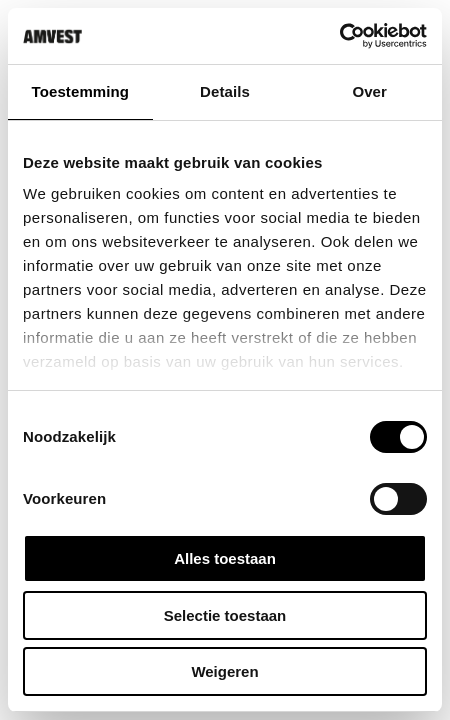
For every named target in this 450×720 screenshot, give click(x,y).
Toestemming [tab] (81, 91)
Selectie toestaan (225, 615)
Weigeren (224, 671)
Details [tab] (225, 91)
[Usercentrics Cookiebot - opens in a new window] (339, 36)
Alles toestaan (225, 558)
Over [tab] (369, 91)
